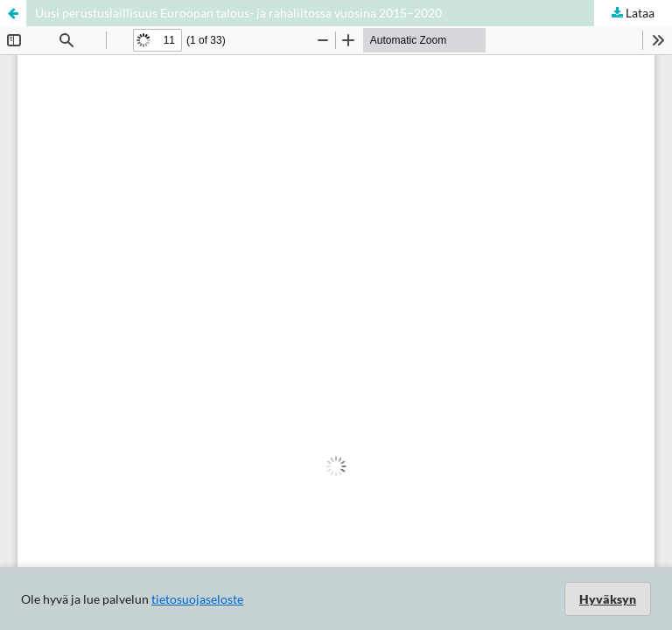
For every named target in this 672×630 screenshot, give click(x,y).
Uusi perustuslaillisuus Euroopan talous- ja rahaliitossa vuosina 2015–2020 (238, 13)
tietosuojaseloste (197, 599)
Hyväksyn (608, 599)
